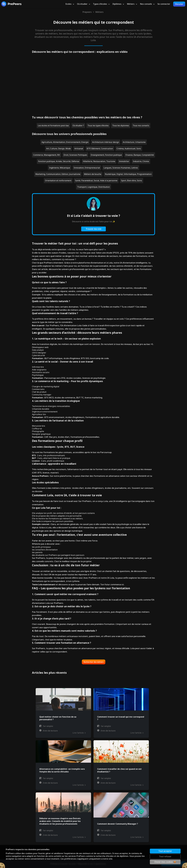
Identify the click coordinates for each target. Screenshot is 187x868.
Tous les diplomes (121, 126)
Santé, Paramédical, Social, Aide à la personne (96, 181)
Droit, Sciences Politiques (75, 155)
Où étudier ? (78, 126)
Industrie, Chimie (141, 161)
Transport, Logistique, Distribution (93, 187)
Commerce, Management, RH (47, 155)
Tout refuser (165, 856)
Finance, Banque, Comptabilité (140, 155)
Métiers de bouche (93, 174)
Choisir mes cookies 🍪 (165, 862)
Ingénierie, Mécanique (60, 168)
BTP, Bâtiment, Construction (100, 149)
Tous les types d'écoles (98, 126)
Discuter (179, 4)
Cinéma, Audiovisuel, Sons (129, 149)
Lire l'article (79, 733)
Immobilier (124, 161)
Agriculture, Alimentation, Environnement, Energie (65, 142)
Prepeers (87, 12)
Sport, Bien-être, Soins (132, 181)
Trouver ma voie (94, 229)
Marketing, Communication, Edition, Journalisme (58, 174)
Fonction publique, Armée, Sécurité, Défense (59, 161)
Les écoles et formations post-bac (53, 126)
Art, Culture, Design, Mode (58, 149)
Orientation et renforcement (58, 181)
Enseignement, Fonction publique (106, 155)
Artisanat (79, 149)
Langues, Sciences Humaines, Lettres (121, 168)
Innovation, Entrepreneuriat (87, 168)
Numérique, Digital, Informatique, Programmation (128, 174)
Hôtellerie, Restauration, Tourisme (99, 161)
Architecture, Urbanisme (134, 142)
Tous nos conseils (141, 126)
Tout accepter (165, 851)
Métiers (99, 12)
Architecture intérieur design (106, 142)
